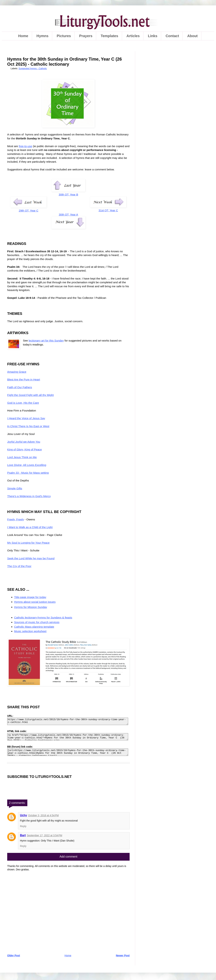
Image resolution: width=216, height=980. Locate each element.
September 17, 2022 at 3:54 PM (45, 835)
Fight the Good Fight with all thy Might (30, 395)
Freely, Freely (16, 519)
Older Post (14, 955)
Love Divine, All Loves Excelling (27, 465)
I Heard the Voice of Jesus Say (26, 418)
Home (23, 36)
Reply (23, 826)
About (192, 36)
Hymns (42, 36)
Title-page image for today (30, 597)
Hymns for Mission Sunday (31, 607)
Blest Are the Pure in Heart (24, 379)
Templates (109, 36)
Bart (23, 835)
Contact (172, 36)
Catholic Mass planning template (34, 627)
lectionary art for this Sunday (46, 341)
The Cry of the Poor (19, 566)
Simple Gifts (15, 488)
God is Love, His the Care (23, 403)
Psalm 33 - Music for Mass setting (28, 473)
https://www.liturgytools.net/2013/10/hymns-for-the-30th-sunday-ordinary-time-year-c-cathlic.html (68, 721)
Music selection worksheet (30, 631)
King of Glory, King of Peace (24, 449)
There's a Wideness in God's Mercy (29, 496)
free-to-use (25, 146)
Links (153, 36)
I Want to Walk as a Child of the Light (30, 527)
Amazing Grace (17, 372)
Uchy (23, 815)
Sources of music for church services (37, 622)
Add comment (68, 857)
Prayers (86, 36)
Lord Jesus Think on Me (22, 457)
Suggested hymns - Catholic (33, 69)
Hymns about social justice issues (35, 602)
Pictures (64, 36)
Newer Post (123, 955)
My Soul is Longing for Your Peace (28, 543)
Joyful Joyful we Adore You (24, 442)
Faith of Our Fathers (20, 387)
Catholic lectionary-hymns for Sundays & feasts (43, 617)
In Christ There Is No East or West (28, 426)
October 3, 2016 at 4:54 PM (43, 815)
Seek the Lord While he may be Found (31, 558)
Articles (133, 36)
